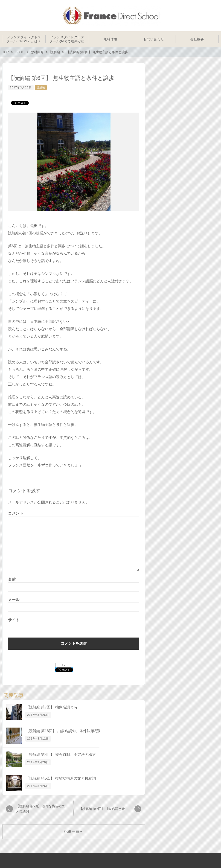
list (64, 665)
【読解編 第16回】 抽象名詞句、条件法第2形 (63, 731)
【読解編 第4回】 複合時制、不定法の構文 (61, 755)
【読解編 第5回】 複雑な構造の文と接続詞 (61, 778)
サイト (14, 620)
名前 (12, 579)
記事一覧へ (74, 832)
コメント (16, 513)
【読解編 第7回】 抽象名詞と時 (51, 707)
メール (14, 600)
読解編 (41, 87)
